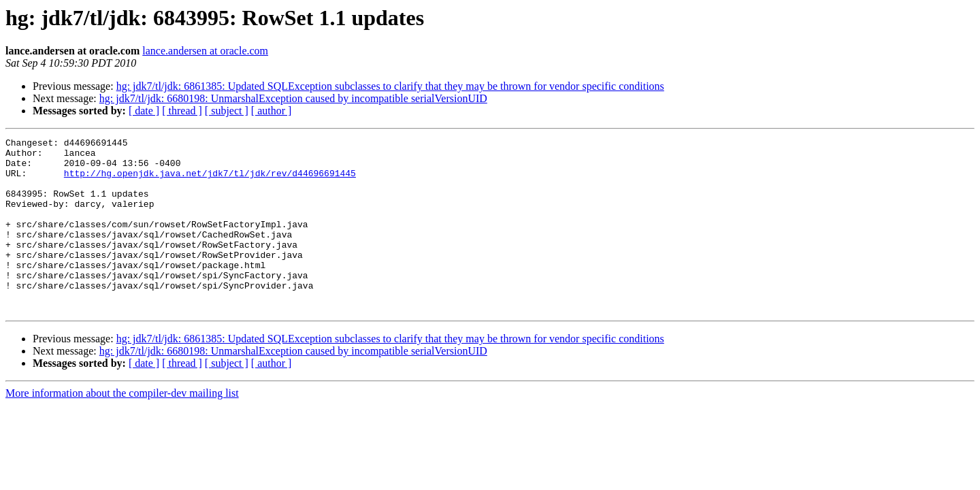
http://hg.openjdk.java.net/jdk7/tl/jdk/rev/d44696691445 (210, 181)
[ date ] (144, 111)
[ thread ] (182, 111)
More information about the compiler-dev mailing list (122, 428)
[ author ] (272, 111)
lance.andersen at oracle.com (205, 51)
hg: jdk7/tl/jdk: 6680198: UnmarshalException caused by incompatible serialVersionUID (293, 98)
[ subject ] (227, 111)
